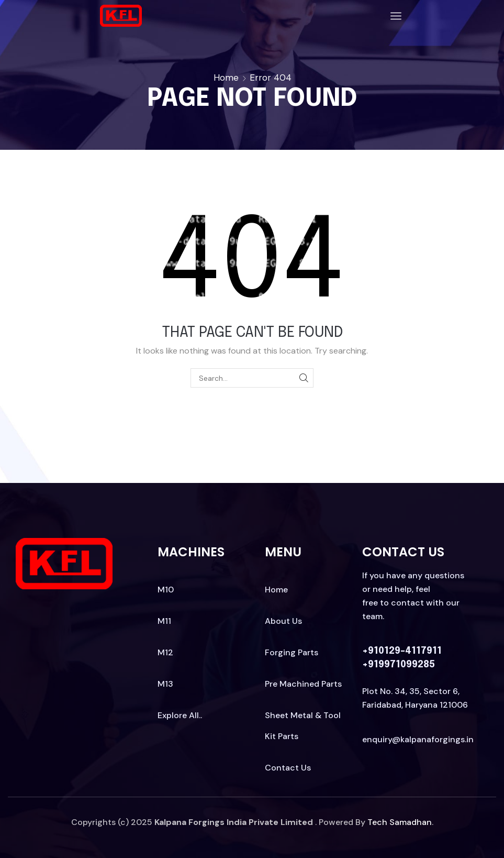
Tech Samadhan (400, 822)
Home (226, 78)
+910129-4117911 (402, 651)
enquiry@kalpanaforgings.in (418, 739)
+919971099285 (399, 665)
